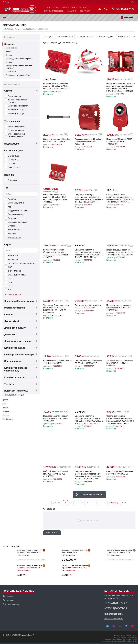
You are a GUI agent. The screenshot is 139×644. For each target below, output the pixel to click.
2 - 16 (124, 503)
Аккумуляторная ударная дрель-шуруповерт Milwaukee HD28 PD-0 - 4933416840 (75, 566)
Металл (9, 62)
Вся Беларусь (8, 419)
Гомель (5, 407)
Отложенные (8, 600)
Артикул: (46, 92)
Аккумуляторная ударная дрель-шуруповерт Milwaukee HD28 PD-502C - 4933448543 (30, 566)
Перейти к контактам (114, 619)
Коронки (9, 55)
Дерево (9, 51)
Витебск (6, 411)
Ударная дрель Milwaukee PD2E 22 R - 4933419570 (75, 551)
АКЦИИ (56, 7)
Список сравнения (11, 604)
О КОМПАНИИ (85, 11)
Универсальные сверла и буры (18, 75)
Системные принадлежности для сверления (19, 67)
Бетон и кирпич (12, 48)
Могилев (6, 415)
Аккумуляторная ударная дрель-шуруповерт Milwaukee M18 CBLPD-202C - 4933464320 (30, 551)
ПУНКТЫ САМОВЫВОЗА (54, 11)
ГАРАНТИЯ (72, 11)
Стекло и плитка (12, 71)
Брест (5, 404)
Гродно (5, 400)
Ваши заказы (8, 596)
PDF (49, 7)
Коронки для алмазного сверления (19, 59)
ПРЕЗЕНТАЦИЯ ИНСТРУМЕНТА (75, 7)
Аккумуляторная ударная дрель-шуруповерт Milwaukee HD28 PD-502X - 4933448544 (120, 551)
